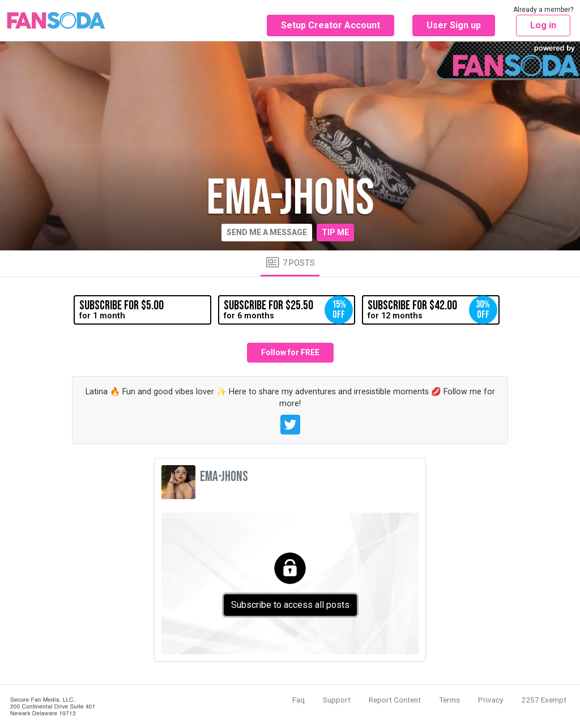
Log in (543, 25)
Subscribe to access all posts (290, 605)
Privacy (491, 700)
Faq (298, 700)
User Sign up (454, 25)
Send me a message (267, 232)
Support (337, 700)
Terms (449, 700)
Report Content (395, 700)
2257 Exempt (544, 700)
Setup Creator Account (330, 25)
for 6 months (288, 310)
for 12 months (432, 310)
